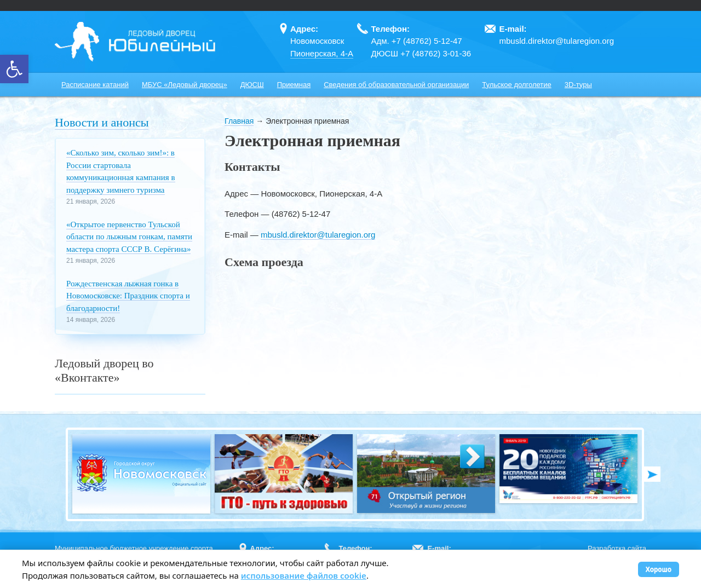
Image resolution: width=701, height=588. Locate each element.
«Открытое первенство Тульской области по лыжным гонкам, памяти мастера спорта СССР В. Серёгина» (129, 237)
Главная (239, 121)
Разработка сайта (617, 548)
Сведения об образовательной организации (396, 85)
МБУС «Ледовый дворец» (185, 85)
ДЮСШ (252, 85)
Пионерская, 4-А (322, 53)
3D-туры (578, 85)
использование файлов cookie (304, 575)
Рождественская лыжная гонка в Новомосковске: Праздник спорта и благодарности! (128, 296)
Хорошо (659, 569)
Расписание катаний (95, 85)
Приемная (294, 85)
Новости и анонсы (102, 122)
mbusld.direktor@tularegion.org (318, 235)
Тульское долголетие (517, 85)
